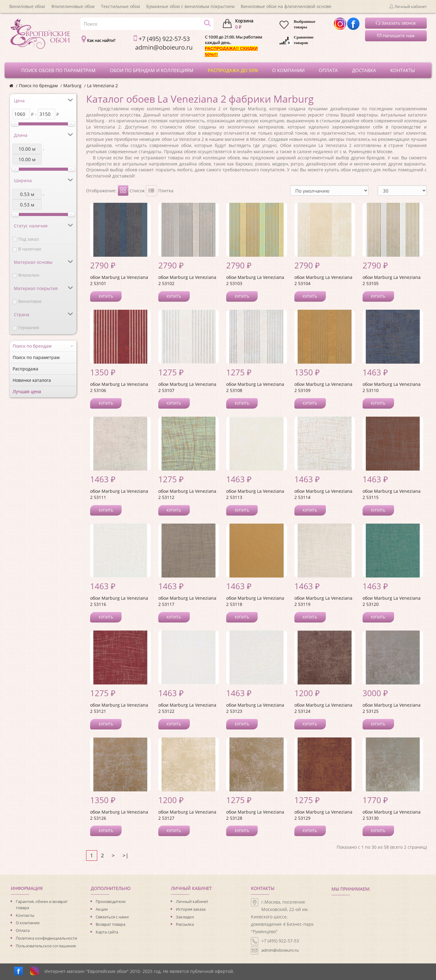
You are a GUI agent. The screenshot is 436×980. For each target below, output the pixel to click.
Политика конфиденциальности (46, 938)
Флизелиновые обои (73, 6)
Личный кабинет (192, 901)
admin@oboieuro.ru (280, 950)
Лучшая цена (27, 392)
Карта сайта (107, 932)
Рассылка (185, 924)
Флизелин (29, 275)
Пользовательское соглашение (46, 946)
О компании (28, 923)
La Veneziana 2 (102, 86)
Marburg (72, 86)
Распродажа (25, 369)
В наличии (30, 249)
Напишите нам (396, 36)
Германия (29, 327)
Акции (102, 909)
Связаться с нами (112, 917)
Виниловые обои (27, 6)
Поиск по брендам (38, 86)
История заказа (191, 909)
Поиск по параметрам (36, 357)
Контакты (25, 915)
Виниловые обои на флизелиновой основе (286, 6)
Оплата (23, 930)
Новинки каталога (32, 380)
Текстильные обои (120, 6)
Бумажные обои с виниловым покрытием (190, 6)
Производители (111, 901)
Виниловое (30, 301)
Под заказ (29, 239)
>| (125, 855)
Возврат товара (110, 924)
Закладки (185, 917)
